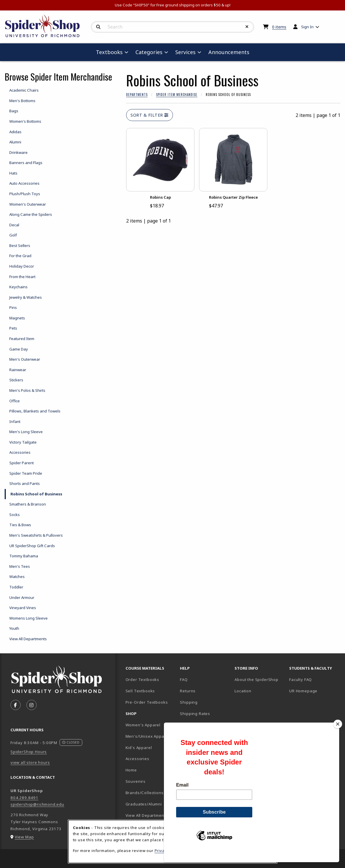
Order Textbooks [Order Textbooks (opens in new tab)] (142, 680)
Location (243, 691)
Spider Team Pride (26, 473)
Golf (13, 235)
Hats (13, 173)
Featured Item (22, 339)
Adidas (15, 132)
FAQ (184, 680)
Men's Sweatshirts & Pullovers (36, 535)
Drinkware (18, 152)
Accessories (20, 452)
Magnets (17, 318)
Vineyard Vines (23, 608)
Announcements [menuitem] (229, 52)
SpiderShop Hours (29, 752)
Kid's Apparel (139, 748)
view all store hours (30, 762)
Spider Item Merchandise (177, 95)
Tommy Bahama (24, 556)
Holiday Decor (22, 266)
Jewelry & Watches (26, 297)
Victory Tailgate (23, 442)
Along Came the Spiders (31, 214)
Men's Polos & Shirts (27, 390)
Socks (15, 515)
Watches (17, 577)
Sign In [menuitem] (307, 27)
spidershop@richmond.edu (37, 804)
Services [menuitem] (185, 52)
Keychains (18, 287)
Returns (188, 691)
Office (15, 401)
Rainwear (18, 370)
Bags (14, 111)
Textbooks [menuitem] (109, 52)
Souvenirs (136, 781)
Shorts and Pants (25, 483)
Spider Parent (22, 463)
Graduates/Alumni (144, 804)
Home (131, 770)
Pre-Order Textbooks (147, 702)
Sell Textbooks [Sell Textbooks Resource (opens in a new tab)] (140, 691)
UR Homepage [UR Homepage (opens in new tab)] (303, 691)
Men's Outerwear (25, 359)
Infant (15, 421)
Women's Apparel (143, 725)
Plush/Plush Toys (25, 194)
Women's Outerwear (28, 204)
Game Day (19, 349)
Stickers (16, 380)
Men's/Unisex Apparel (148, 736)
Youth (14, 628)
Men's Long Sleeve (26, 432)
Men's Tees (20, 566)
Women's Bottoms (25, 121)
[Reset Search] (247, 27)
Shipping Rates (195, 714)
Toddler (16, 587)
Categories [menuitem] (149, 52)
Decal (14, 225)
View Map (24, 837)
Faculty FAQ (301, 680)
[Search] (98, 27)
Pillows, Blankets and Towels (35, 411)
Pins (13, 307)
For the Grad (20, 256)
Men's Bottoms (22, 101)
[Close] (338, 734)
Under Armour (22, 597)
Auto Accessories (24, 183)
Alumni (15, 142)
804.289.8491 (24, 798)
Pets (13, 328)
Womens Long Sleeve (28, 618)
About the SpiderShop (256, 680)
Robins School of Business (36, 494)
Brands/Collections (145, 793)
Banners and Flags (26, 163)
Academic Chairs (24, 90)
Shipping (189, 702)
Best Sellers (20, 246)
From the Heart (22, 277)
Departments (137, 95)
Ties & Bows (20, 525)
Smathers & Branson (28, 504)
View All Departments (28, 639)
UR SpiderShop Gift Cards (32, 546)
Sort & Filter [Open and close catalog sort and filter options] (150, 115)
